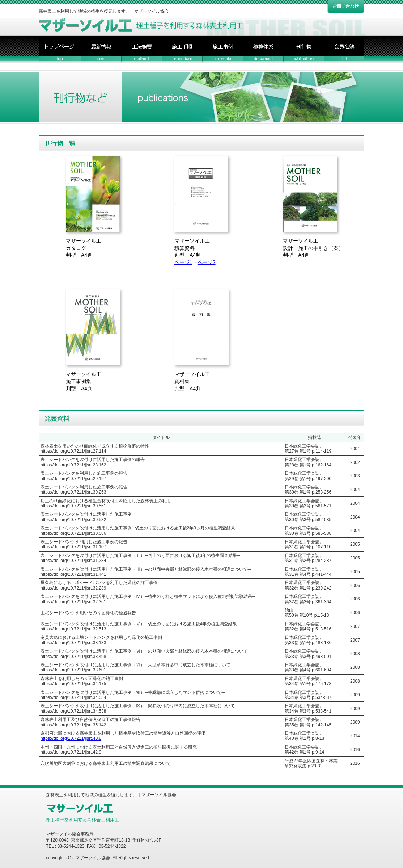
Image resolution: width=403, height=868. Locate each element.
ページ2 (207, 262)
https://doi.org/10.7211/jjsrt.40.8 (71, 738)
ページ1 (183, 262)
